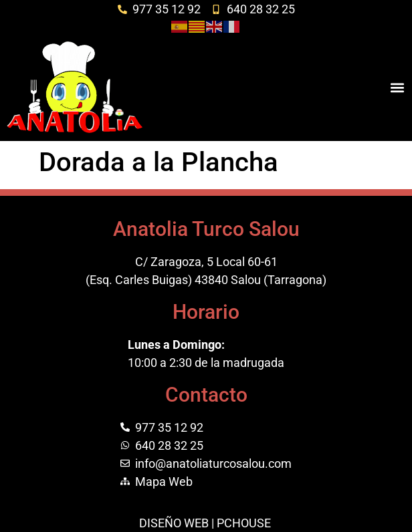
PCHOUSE (244, 523)
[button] (398, 87)
